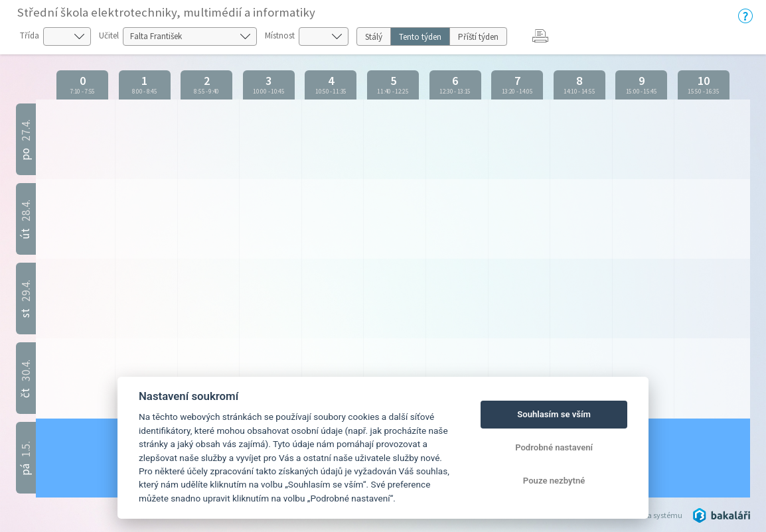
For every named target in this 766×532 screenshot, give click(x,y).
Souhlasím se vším (554, 414)
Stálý (374, 37)
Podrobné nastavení (554, 447)
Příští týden (478, 37)
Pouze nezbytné (554, 481)
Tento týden (420, 37)
